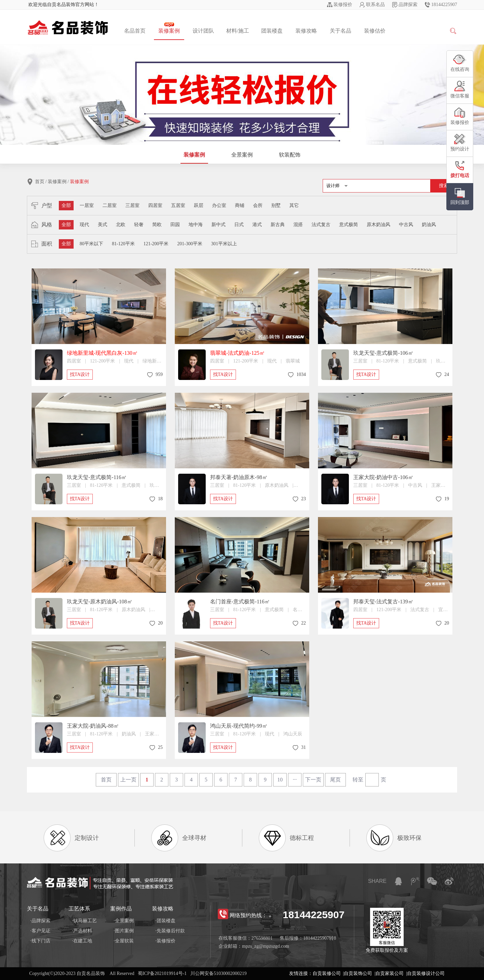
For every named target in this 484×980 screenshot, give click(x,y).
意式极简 (349, 225)
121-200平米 (156, 244)
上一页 (128, 780)
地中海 (196, 225)
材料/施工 (238, 31)
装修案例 (169, 28)
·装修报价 (165, 941)
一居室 (87, 205)
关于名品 (340, 31)
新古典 (278, 225)
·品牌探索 (40, 921)
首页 (40, 182)
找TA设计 (80, 374)
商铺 (240, 205)
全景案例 (242, 155)
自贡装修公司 (327, 973)
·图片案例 (124, 931)
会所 (258, 205)
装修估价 (375, 31)
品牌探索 (408, 5)
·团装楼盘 (165, 921)
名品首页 (135, 31)
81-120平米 (123, 244)
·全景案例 (124, 921)
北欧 (121, 225)
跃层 (199, 205)
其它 (294, 205)
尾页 (335, 780)
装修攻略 (306, 31)
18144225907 (444, 5)
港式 (257, 225)
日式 (239, 225)
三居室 (132, 205)
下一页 (313, 780)
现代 (84, 225)
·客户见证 (40, 931)
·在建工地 (82, 941)
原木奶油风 (378, 225)
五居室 (178, 205)
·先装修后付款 (170, 931)
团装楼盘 (272, 31)
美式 (103, 225)
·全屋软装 (124, 941)
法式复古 (321, 225)
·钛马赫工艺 (84, 921)
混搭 (298, 225)
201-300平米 (190, 244)
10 (280, 780)
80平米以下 (91, 244)
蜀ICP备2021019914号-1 (162, 973)
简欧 (157, 225)
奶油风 (429, 225)
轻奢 (139, 225)
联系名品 (375, 5)
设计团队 (203, 31)
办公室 (219, 205)
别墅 (276, 205)
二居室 (110, 205)
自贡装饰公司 (358, 973)
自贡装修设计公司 (426, 973)
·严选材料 (82, 931)
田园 (175, 225)
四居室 (155, 205)
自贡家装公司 (390, 973)
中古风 (406, 225)
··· (295, 780)
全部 (66, 205)
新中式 (218, 225)
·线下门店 (40, 941)
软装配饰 (290, 155)
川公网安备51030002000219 (218, 973)
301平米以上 (224, 244)
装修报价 (343, 5)
